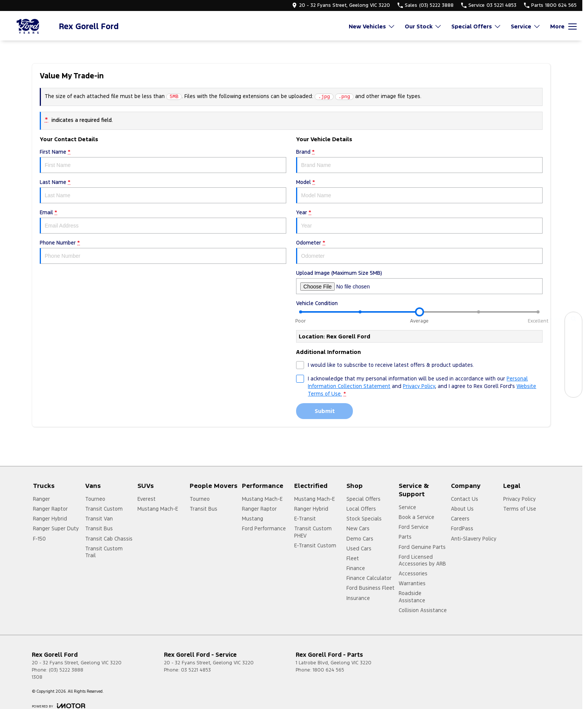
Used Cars (359, 549)
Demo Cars (360, 539)
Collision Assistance (423, 610)
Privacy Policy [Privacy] (419, 386)
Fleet (353, 558)
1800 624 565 (328, 670)
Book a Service (416, 517)
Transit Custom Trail (104, 552)
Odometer (419, 252)
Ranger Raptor (50, 509)
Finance (356, 568)
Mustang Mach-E (158, 509)
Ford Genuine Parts (422, 547)
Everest (147, 499)
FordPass (462, 528)
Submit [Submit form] (325, 411)
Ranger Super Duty (56, 528)
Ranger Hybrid (50, 519)
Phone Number (163, 252)
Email (163, 221)
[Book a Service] (573, 337)
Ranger (41, 499)
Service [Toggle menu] (526, 26)
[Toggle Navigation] (563, 26)
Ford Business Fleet (370, 588)
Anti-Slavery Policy (474, 539)
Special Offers (363, 499)
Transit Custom (104, 509)
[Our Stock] (573, 320)
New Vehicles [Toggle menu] (372, 26)
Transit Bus (99, 528)
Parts (405, 537)
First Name (163, 161)
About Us (462, 509)
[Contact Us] (573, 389)
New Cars (358, 528)
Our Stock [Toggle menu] (423, 26)
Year (419, 221)
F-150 (39, 539)
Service (407, 507)
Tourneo (95, 499)
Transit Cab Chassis (109, 539)
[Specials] (573, 354)
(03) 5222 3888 (66, 670)
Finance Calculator (369, 578)
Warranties (412, 583)
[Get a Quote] (573, 372)
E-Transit (305, 519)
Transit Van (99, 519)
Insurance (358, 598)
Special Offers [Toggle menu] (476, 26)
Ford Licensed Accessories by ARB (422, 560)
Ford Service (414, 527)
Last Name (163, 191)
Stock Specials (364, 519)
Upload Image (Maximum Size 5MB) (419, 282)
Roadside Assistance (412, 597)
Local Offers (361, 509)
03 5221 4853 (196, 670)
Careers (460, 519)
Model (419, 191)
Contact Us (465, 499)
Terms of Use (520, 509)
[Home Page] (28, 26)
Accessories (413, 573)
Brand (419, 161)
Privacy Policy (519, 499)
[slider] (420, 312)
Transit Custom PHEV (313, 532)
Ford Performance (264, 528)
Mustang (253, 519)
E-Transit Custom (315, 545)
